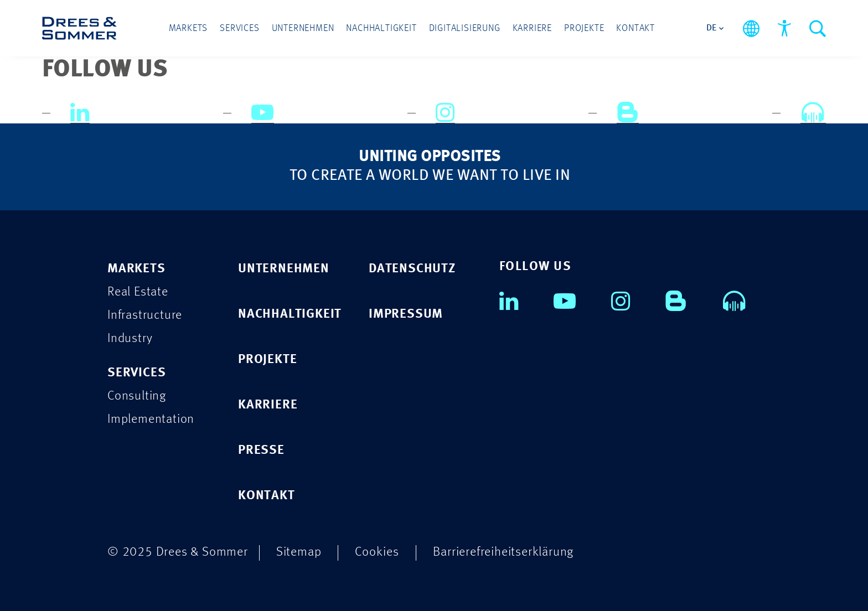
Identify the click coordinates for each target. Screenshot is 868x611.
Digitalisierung (465, 29)
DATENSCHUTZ (412, 269)
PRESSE (261, 450)
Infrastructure (145, 315)
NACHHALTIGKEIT (290, 314)
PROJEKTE (267, 359)
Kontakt (635, 29)
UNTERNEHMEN (284, 269)
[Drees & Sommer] (79, 28)
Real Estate (138, 292)
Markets (188, 29)
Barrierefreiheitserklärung (503, 552)
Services (239, 29)
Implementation (151, 419)
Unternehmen (303, 29)
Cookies (377, 552)
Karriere (532, 29)
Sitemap (299, 552)
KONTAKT (267, 496)
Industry (130, 338)
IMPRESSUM (406, 314)
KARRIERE (268, 405)
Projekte (584, 29)
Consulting (137, 396)
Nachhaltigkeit (381, 29)
